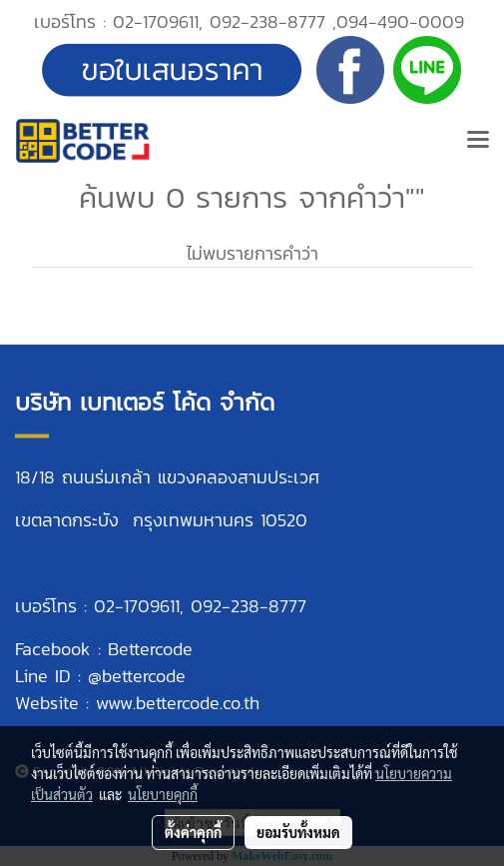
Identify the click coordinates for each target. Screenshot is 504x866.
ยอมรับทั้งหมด (298, 832)
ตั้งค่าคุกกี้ (193, 832)
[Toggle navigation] (478, 141)
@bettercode (137, 676)
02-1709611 (156, 21)
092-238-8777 (267, 21)
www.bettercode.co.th (178, 703)
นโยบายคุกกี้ (163, 794)
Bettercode (150, 649)
